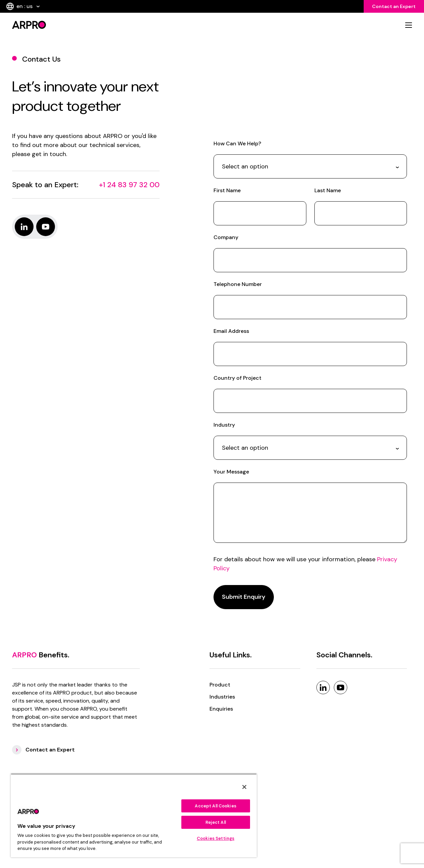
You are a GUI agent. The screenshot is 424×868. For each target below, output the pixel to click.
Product (220, 685)
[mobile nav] (409, 25)
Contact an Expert (394, 6)
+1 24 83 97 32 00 (129, 185)
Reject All (216, 822)
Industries (222, 697)
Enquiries (221, 709)
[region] (134, 815)
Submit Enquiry (244, 597)
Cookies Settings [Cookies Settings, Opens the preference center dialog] (216, 838)
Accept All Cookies (215, 806)
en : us (23, 6)
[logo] (110, 25)
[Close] (244, 787)
